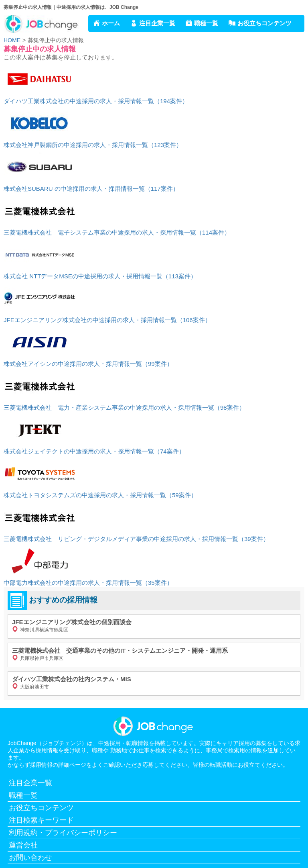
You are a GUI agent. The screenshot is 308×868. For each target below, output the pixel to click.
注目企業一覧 (157, 23)
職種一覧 (206, 23)
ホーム (111, 23)
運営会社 (23, 845)
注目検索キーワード (41, 820)
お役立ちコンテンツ (264, 23)
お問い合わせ (30, 858)
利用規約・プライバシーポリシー (63, 833)
